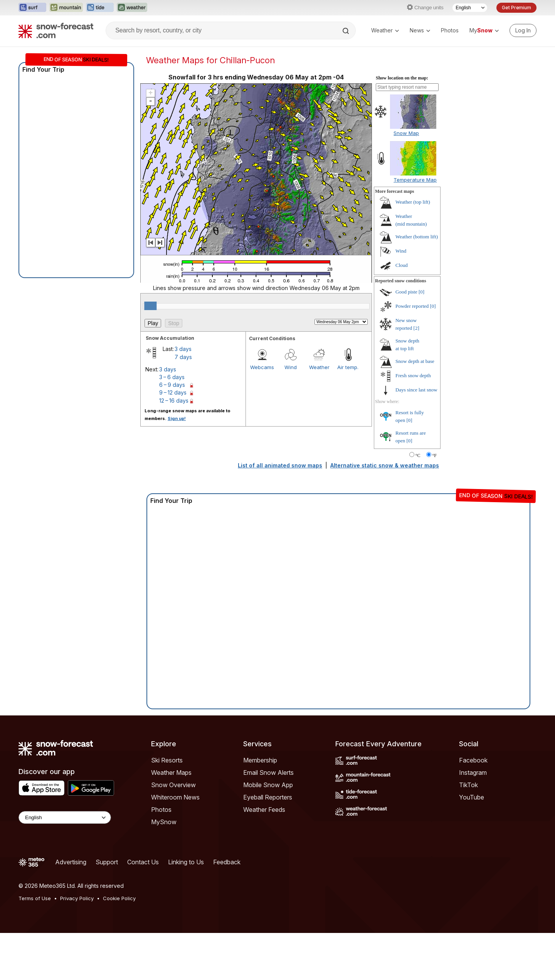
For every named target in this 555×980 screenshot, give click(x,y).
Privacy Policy (77, 898)
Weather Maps (171, 773)
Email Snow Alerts (268, 773)
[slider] (150, 306)
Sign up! (177, 418)
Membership (260, 760)
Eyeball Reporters (268, 797)
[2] (416, 328)
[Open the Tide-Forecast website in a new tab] (100, 8)
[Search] (346, 31)
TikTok (468, 785)
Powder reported (412, 306)
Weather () (413, 202)
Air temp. (348, 367)
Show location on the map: (402, 78)
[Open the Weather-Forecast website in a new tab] (132, 8)
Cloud (402, 265)
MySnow (164, 822)
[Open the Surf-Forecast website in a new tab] (32, 8)
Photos (450, 30)
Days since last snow (416, 390)
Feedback (227, 862)
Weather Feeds (264, 810)
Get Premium (516, 8)
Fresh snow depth (413, 375)
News (420, 30)
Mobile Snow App (268, 785)
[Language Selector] (470, 8)
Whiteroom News (175, 797)
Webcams (262, 367)
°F (435, 455)
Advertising (71, 862)
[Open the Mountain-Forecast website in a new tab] (66, 8)
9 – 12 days (173, 392)
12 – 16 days (174, 401)
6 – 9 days (172, 385)
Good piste (406, 292)
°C (418, 455)
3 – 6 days (172, 377)
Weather (385, 30)
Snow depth (415, 361)
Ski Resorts (167, 760)
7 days (183, 357)
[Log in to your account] (523, 30)
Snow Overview (173, 785)
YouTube (472, 797)
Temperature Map (415, 180)
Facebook (473, 760)
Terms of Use (35, 898)
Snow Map (406, 133)
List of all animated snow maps (280, 465)
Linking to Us (186, 862)
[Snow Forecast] (56, 30)
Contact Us (143, 862)
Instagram (473, 773)
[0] (421, 292)
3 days (183, 349)
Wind (291, 367)
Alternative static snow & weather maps (385, 465)
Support (107, 862)
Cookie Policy (119, 898)
